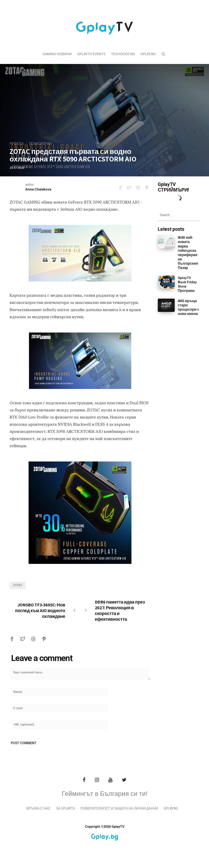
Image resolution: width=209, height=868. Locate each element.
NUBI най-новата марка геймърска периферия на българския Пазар (188, 253)
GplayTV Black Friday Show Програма (187, 284)
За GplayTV (74, 815)
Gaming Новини (57, 54)
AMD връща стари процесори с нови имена (188, 307)
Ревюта (17, 144)
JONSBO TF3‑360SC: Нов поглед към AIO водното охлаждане (40, 611)
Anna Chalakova (39, 190)
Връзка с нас (46, 815)
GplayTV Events (91, 54)
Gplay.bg (148, 54)
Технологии (123, 54)
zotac (18, 586)
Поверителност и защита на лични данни (130, 815)
